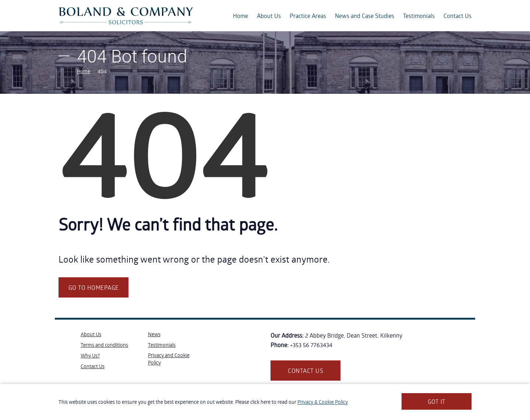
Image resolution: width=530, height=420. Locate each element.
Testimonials (419, 16)
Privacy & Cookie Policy (323, 402)
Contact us (305, 371)
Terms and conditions (104, 345)
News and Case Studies (365, 16)
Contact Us (457, 16)
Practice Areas (308, 16)
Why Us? (90, 355)
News (154, 334)
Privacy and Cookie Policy (169, 359)
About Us (269, 16)
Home (241, 16)
